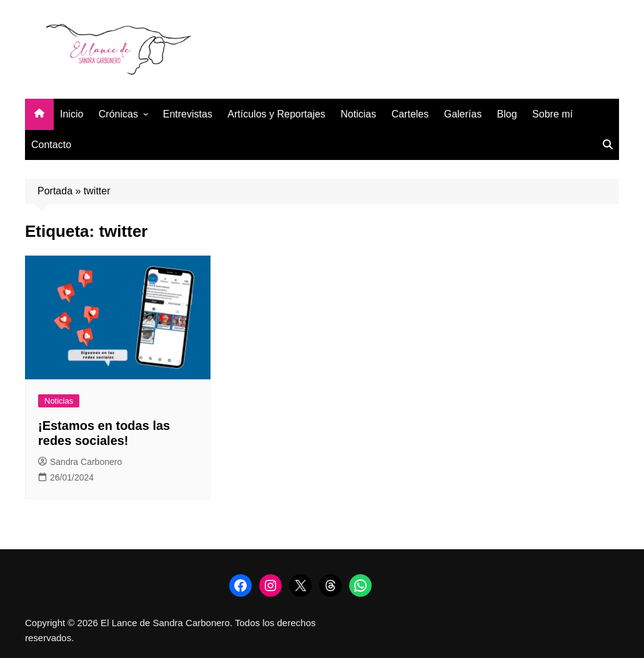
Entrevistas (188, 114)
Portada (55, 191)
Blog (507, 114)
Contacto (51, 145)
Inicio (72, 114)
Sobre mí (552, 114)
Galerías (463, 114)
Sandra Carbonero (80, 462)
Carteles (410, 114)
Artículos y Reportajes (276, 114)
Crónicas (118, 114)
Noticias (358, 114)
